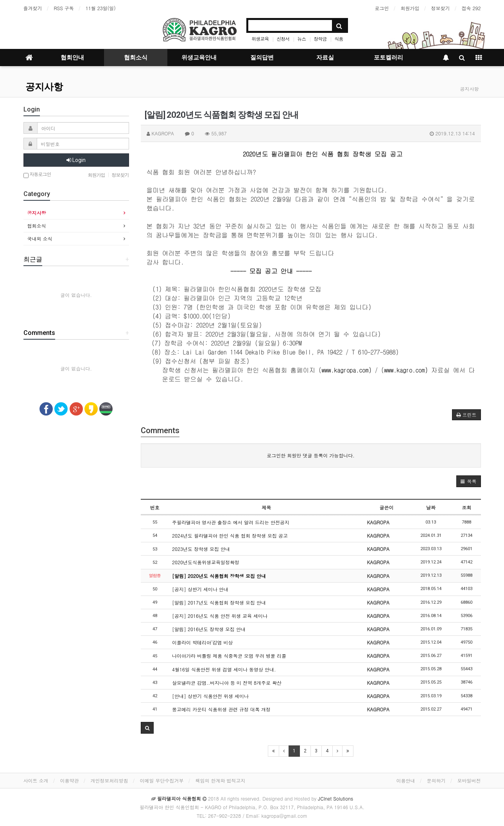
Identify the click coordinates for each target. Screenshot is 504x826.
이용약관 (70, 780)
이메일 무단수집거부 (162, 780)
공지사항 (44, 87)
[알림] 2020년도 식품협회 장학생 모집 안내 (219, 576)
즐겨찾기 (33, 8)
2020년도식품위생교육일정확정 (206, 562)
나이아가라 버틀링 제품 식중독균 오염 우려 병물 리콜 (229, 656)
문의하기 (436, 780)
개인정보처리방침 (109, 780)
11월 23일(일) (101, 8)
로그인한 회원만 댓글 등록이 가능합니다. (311, 455)
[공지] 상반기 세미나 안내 (200, 589)
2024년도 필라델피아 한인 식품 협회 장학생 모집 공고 (230, 535)
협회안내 (72, 58)
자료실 (325, 58)
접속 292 (471, 8)
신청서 (283, 39)
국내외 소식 (40, 238)
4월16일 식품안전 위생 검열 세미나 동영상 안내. (224, 669)
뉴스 (301, 39)
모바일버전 (469, 780)
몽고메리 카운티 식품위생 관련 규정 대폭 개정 (221, 709)
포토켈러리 (388, 58)
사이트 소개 (36, 780)
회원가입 (410, 8)
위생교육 (260, 39)
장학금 (320, 39)
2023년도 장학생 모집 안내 (201, 549)
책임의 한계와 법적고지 (221, 780)
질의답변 (262, 58)
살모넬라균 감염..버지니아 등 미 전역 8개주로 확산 (227, 683)
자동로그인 (37, 175)
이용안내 (406, 780)
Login (76, 160)
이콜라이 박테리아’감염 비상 (203, 642)
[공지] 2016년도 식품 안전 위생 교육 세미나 (220, 616)
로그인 (382, 8)
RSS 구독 (64, 8)
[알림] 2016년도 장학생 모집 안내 (209, 629)
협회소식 (136, 58)
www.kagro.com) (406, 370)
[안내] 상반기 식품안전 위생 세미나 (210, 696)
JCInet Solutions (335, 798)
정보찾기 (441, 8)
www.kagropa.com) (347, 370)
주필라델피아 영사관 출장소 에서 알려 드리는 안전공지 (231, 522)
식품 (339, 39)
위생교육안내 (199, 58)
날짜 (431, 507)
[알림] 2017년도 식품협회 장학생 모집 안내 (219, 602)
